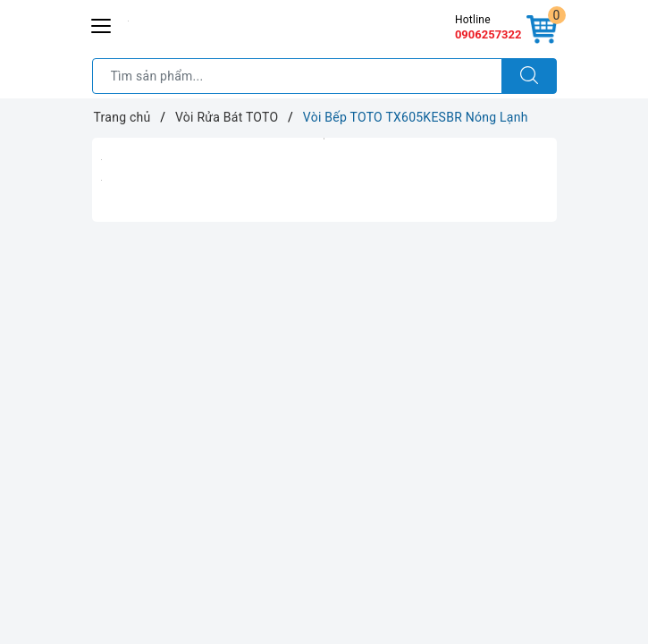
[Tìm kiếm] (529, 76)
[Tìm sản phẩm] (297, 76)
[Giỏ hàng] (542, 30)
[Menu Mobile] (102, 24)
